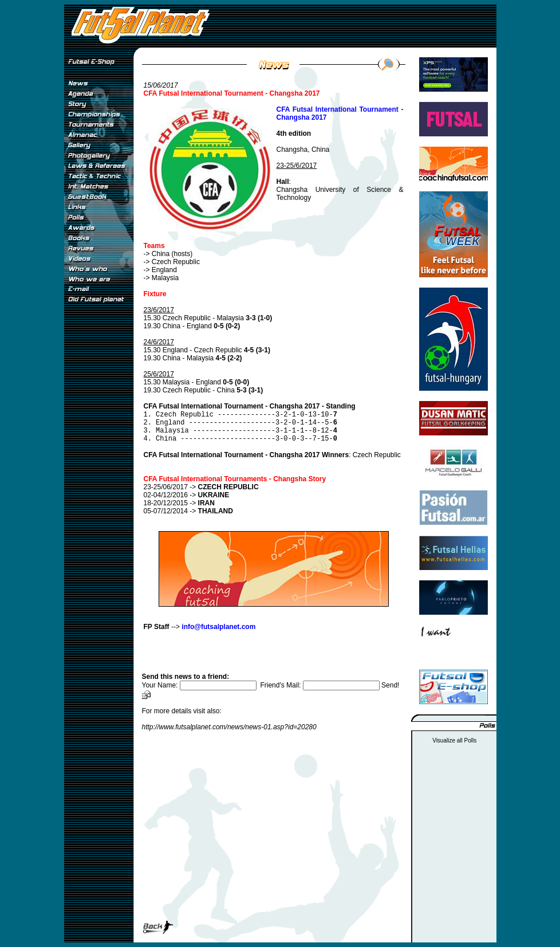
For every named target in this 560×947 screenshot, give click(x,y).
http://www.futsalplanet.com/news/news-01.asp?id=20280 (229, 727)
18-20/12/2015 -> (179, 503)
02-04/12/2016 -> (187, 495)
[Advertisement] (98, 498)
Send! (390, 685)
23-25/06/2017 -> (201, 487)
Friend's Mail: (321, 685)
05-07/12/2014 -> (188, 511)
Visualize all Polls (454, 740)
